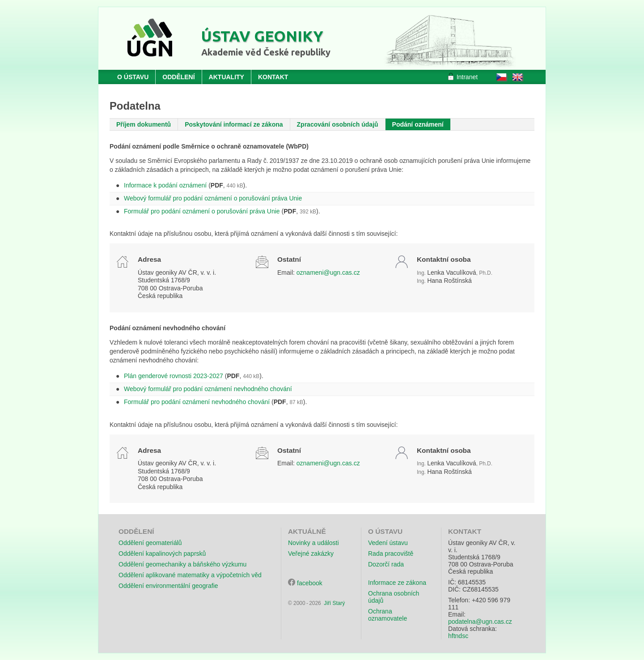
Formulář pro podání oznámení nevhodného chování (197, 402)
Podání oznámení (418, 124)
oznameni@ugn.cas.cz (328, 273)
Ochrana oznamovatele (388, 615)
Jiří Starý (334, 603)
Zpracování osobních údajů (338, 124)
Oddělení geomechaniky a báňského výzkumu (182, 564)
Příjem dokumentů (144, 124)
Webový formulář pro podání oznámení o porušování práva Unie (213, 198)
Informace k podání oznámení (165, 185)
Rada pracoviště (391, 554)
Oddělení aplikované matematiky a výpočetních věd (190, 575)
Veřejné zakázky (311, 554)
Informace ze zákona (397, 583)
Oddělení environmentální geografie (168, 586)
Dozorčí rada (386, 564)
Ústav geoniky (262, 36)
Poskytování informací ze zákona (234, 124)
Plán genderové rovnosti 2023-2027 (174, 376)
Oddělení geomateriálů (150, 543)
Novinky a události (314, 543)
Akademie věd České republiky (266, 52)
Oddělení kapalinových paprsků (162, 554)
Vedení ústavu (388, 543)
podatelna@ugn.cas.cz (480, 622)
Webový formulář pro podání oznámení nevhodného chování (208, 389)
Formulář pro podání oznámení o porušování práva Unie (202, 211)
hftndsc (458, 636)
